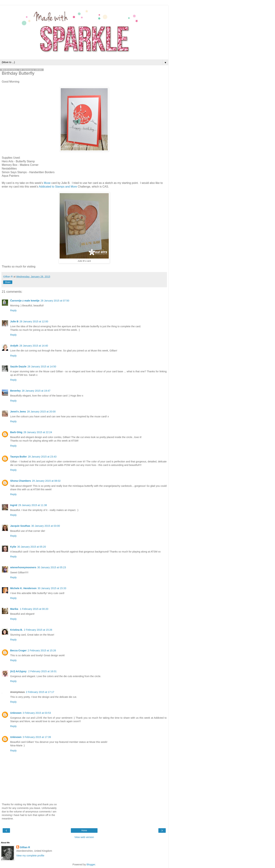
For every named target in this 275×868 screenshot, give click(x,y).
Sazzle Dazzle (18, 367)
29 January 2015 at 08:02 (46, 481)
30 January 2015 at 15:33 (52, 588)
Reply (13, 310)
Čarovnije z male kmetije (25, 301)
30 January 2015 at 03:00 (46, 526)
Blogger (91, 864)
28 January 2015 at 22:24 (38, 432)
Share (8, 282)
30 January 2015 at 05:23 (52, 567)
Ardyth (14, 346)
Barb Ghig (16, 432)
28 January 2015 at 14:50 (42, 367)
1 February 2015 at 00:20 (34, 609)
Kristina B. (16, 630)
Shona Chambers (21, 481)
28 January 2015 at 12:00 (34, 321)
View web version (84, 837)
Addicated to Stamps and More (58, 187)
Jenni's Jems (18, 412)
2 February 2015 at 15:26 (38, 630)
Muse (48, 183)
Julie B (14, 321)
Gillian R (25, 847)
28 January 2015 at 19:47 (36, 391)
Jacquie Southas (20, 526)
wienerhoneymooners (23, 567)
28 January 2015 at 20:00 (41, 412)
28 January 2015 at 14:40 (34, 346)
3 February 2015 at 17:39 (37, 737)
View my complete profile (30, 856)
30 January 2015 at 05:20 (31, 547)
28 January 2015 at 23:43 (42, 457)
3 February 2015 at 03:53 (37, 713)
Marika (15, 609)
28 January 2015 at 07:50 (55, 301)
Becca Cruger (18, 650)
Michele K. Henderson (23, 588)
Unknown (16, 713)
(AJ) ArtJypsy (19, 671)
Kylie (13, 547)
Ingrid (14, 505)
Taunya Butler (19, 457)
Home (84, 830)
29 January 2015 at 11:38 (33, 505)
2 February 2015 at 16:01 (42, 671)
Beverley (15, 391)
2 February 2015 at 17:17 (40, 692)
